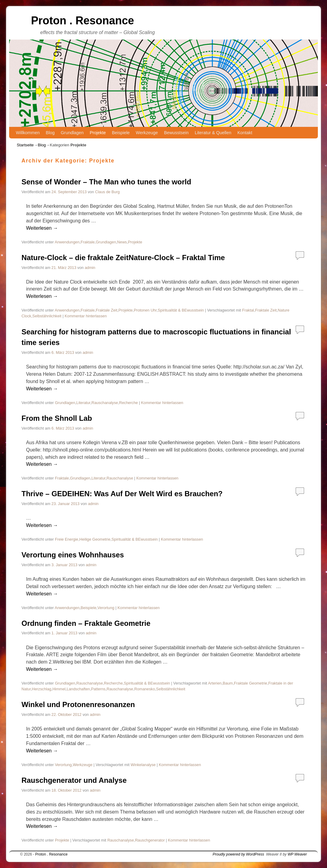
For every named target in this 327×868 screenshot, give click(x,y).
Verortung (106, 608)
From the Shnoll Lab (57, 418)
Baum (228, 683)
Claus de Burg (107, 192)
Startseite (25, 145)
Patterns (98, 689)
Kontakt (245, 133)
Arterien (215, 683)
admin (90, 268)
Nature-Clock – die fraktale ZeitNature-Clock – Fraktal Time (123, 258)
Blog (50, 133)
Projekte (98, 133)
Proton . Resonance (83, 21)
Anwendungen (67, 242)
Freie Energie (67, 539)
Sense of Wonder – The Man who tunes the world (107, 182)
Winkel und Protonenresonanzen (78, 704)
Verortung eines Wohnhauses (73, 555)
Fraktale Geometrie (251, 683)
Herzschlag (42, 689)
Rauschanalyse (105, 403)
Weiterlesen (42, 228)
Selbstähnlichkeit (47, 316)
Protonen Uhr (145, 310)
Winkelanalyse (143, 765)
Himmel (59, 689)
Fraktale (88, 242)
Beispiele (121, 133)
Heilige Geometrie (95, 539)
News (122, 242)
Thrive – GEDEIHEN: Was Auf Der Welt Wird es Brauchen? (122, 494)
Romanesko (145, 689)
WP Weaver (297, 854)
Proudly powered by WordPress (238, 854)
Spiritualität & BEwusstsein (181, 310)
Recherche (129, 403)
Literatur (83, 403)
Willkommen (28, 133)
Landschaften (78, 689)
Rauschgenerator (150, 840)
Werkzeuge (147, 133)
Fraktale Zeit (107, 310)
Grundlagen (72, 133)
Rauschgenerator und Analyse (74, 780)
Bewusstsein (176, 133)
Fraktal (248, 310)
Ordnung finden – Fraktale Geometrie (86, 623)
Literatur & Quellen (213, 133)
